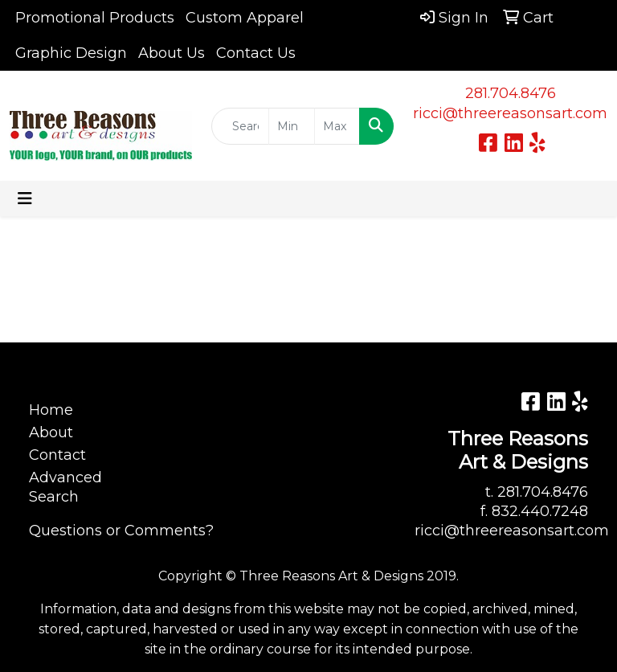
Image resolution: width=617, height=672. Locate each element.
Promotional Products (95, 18)
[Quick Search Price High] (337, 126)
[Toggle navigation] (25, 199)
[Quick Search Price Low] (291, 126)
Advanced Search (65, 487)
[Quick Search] (240, 126)
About (51, 432)
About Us (172, 53)
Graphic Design (71, 53)
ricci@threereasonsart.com (510, 113)
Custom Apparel (245, 18)
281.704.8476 (511, 93)
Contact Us (256, 53)
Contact (57, 455)
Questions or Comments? (121, 531)
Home (51, 410)
